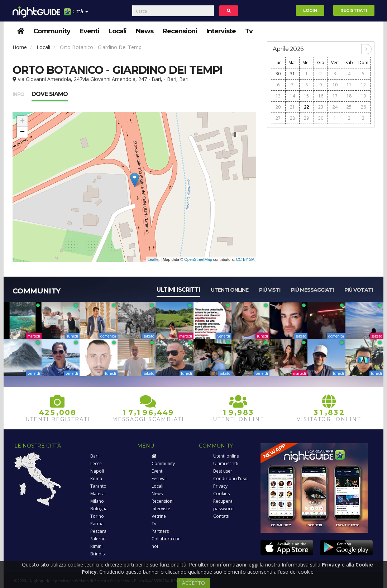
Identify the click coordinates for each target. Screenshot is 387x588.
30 (278, 74)
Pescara (98, 531)
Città (76, 14)
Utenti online (230, 290)
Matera (97, 494)
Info (18, 94)
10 (335, 85)
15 (306, 96)
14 (292, 96)
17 (335, 96)
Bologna (99, 509)
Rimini (96, 546)
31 (292, 74)
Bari (94, 456)
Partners (160, 531)
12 (363, 85)
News (145, 31)
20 (278, 107)
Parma (97, 524)
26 (363, 107)
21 (292, 107)
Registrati (354, 10)
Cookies (221, 494)
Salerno (98, 539)
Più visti (270, 290)
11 (349, 85)
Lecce (96, 463)
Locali (118, 31)
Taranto (98, 486)
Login (310, 10)
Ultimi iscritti (178, 290)
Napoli (97, 471)
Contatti (221, 516)
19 (363, 96)
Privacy (220, 486)
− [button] (22, 132)
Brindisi (98, 554)
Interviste (221, 31)
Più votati (359, 290)
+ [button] (22, 121)
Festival (159, 479)
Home (20, 47)
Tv (249, 31)
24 (335, 107)
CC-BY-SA (245, 259)
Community (52, 31)
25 (349, 107)
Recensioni (180, 31)
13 (278, 96)
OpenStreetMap (198, 259)
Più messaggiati (312, 290)
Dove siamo (50, 94)
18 (349, 96)
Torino (97, 516)
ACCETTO (193, 583)
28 (292, 118)
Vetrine (159, 516)
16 (321, 96)
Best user (223, 471)
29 (306, 118)
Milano (97, 501)
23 (321, 107)
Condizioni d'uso (230, 479)
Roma (96, 479)
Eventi (89, 31)
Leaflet (154, 259)
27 (278, 118)
